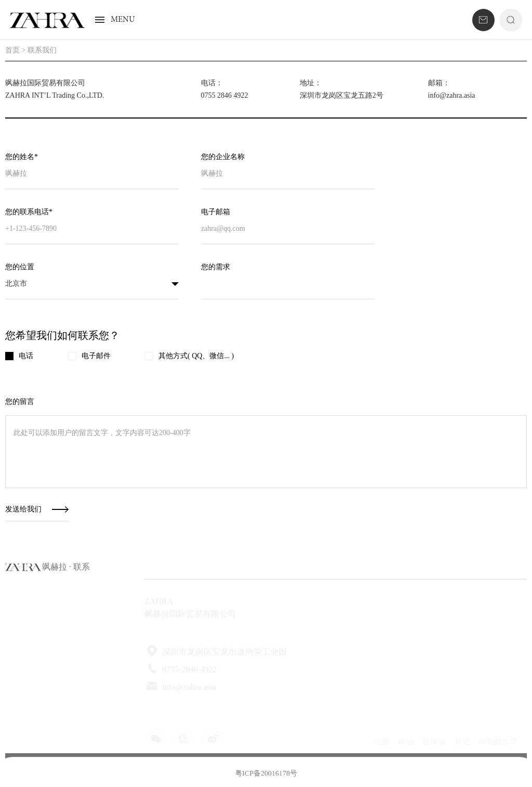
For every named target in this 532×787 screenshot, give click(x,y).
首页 (12, 50)
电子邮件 (89, 356)
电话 (19, 356)
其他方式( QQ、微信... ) (189, 356)
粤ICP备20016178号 (266, 777)
